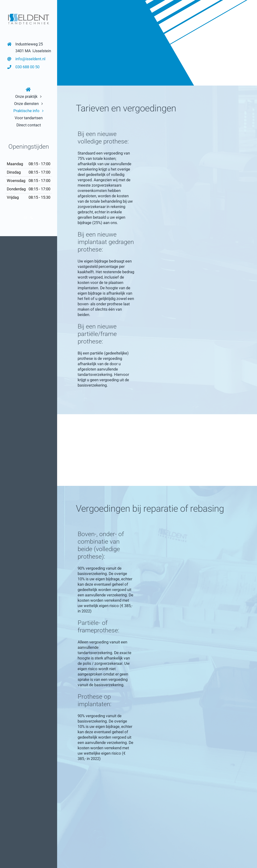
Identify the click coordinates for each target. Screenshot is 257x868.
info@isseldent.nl (30, 59)
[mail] (25, 218)
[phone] (32, 218)
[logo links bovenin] (29, 13)
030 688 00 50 (27, 67)
